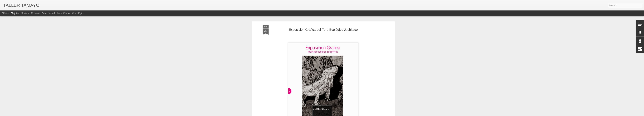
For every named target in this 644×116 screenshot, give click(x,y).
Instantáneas (63, 13)
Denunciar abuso (356, 114)
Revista (25, 13)
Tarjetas (15, 13)
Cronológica (78, 13)
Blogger (345, 114)
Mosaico (35, 13)
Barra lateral (48, 13)
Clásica (5, 13)
